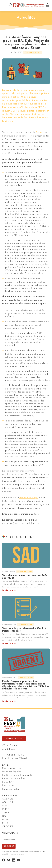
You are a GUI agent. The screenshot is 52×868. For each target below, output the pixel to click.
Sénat (39, 132)
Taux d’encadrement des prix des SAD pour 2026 (24, 577)
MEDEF (6, 823)
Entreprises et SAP (33, 52)
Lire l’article (8, 590)
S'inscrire (9, 846)
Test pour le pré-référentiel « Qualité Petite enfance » (24, 630)
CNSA (6, 813)
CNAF (6, 809)
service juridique (29, 498)
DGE (5, 816)
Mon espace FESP (12, 768)
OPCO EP (8, 827)
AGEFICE (7, 799)
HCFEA (6, 820)
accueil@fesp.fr (19, 758)
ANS (5, 806)
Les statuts (8, 785)
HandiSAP (8, 782)
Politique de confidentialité (17, 775)
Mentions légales (12, 772)
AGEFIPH (7, 802)
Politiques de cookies (14, 779)
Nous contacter (11, 789)
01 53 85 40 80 (16, 755)
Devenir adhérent (14, 739)
